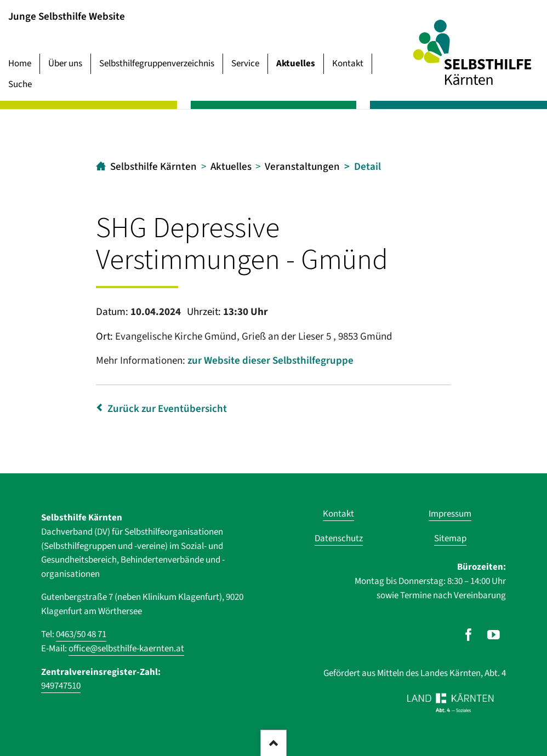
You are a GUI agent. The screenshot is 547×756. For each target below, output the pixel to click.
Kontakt (348, 64)
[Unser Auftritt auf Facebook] (468, 635)
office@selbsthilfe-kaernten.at (126, 649)
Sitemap (450, 539)
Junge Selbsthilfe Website (67, 16)
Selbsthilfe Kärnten (153, 167)
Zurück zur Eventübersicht (167, 409)
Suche (20, 84)
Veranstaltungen (302, 167)
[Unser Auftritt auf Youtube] (494, 635)
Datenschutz (339, 539)
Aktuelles (296, 64)
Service (245, 64)
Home (20, 64)
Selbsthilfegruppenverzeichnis (157, 64)
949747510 (61, 686)
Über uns (65, 64)
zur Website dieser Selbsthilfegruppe (270, 361)
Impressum (450, 514)
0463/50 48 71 (81, 634)
